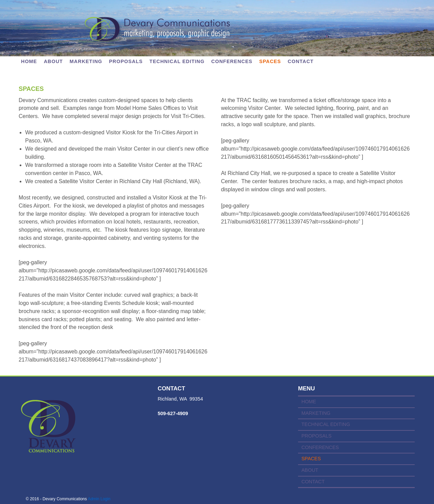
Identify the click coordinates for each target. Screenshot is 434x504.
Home (29, 61)
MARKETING (86, 61)
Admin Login (99, 499)
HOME (309, 402)
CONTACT (301, 61)
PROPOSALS (126, 61)
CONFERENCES (232, 61)
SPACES (270, 61)
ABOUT (53, 61)
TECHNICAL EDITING (177, 61)
